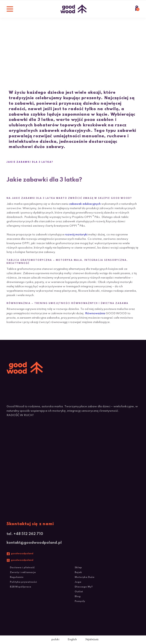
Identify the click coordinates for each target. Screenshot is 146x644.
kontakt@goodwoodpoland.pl (34, 543)
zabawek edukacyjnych (85, 204)
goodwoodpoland (22, 554)
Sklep (78, 568)
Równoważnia (95, 313)
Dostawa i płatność (22, 568)
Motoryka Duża (84, 577)
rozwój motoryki (76, 235)
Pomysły (80, 601)
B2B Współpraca (20, 587)
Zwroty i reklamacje (23, 572)
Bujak (78, 572)
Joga (78, 582)
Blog (78, 596)
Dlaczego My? (84, 587)
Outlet (79, 592)
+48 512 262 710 (28, 534)
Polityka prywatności (23, 582)
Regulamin (17, 577)
